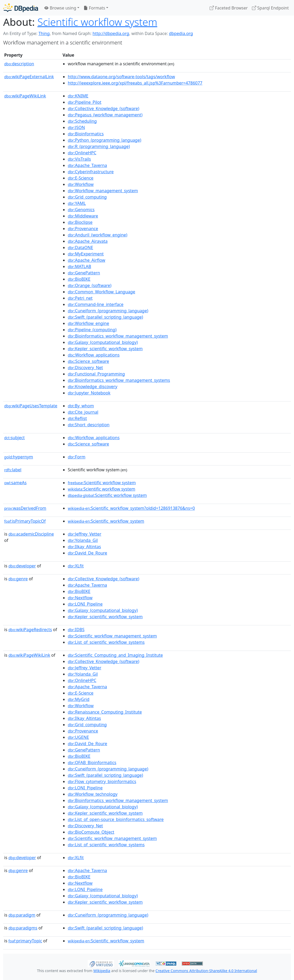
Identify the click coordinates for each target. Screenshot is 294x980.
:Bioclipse (80, 222)
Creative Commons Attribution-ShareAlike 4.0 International (206, 971)
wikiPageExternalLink (29, 77)
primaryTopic (25, 941)
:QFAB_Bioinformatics (92, 763)
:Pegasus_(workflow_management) (105, 115)
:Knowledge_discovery (93, 387)
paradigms (23, 928)
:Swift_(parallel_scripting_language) (105, 317)
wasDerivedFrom (25, 508)
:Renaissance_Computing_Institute (105, 712)
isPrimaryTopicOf (25, 521)
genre (18, 579)
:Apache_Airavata (88, 241)
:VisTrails (79, 159)
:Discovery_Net (85, 368)
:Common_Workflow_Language (102, 292)
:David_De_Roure (87, 553)
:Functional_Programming (96, 374)
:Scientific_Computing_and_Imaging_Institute (115, 655)
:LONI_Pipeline (85, 604)
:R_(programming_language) (99, 146)
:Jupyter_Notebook (89, 393)
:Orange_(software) (90, 285)
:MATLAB (79, 266)
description (19, 64)
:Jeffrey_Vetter (84, 534)
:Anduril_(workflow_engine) (98, 235)
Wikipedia (102, 971)
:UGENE (78, 737)
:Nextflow (80, 598)
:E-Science (81, 178)
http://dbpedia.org (111, 33)
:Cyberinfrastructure (91, 172)
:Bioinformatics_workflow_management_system (118, 336)
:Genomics (81, 210)
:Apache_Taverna (87, 165)
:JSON (76, 127)
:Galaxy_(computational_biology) (103, 342)
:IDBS (76, 630)
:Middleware (83, 216)
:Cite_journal (83, 412)
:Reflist (77, 418)
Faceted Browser (229, 8)
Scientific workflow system (97, 22)
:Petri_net (80, 298)
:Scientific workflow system (102, 483)
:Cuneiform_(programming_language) (108, 311)
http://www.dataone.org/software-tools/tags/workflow (121, 77)
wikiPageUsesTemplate (31, 406)
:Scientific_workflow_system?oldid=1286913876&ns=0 (131, 508)
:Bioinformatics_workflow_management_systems (119, 380)
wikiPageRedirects (30, 630)
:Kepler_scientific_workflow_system (105, 349)
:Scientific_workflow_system (106, 521)
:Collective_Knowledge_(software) (104, 108)
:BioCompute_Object (91, 832)
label (13, 470)
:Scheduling (82, 121)
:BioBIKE (79, 279)
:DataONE (80, 248)
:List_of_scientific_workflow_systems (106, 642)
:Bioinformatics (86, 134)
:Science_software (88, 361)
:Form (77, 457)
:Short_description (89, 425)
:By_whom (81, 406)
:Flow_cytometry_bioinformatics (102, 781)
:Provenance (83, 229)
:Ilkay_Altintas (84, 547)
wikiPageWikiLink (25, 96)
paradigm (22, 915)
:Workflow (81, 184)
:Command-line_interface (96, 304)
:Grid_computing (87, 197)
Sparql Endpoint (270, 8)
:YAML (77, 203)
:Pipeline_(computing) (92, 330)
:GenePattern (84, 273)
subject (14, 438)
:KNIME (78, 96)
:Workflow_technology (93, 794)
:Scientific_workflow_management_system (112, 636)
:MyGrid (79, 699)
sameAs (15, 483)
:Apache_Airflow (87, 260)
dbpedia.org (181, 33)
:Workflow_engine (88, 323)
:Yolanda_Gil (83, 540)
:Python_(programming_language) (104, 140)
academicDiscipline (31, 534)
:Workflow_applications (94, 355)
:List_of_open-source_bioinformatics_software (116, 819)
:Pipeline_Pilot (85, 102)
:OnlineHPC (82, 153)
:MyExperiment (86, 254)
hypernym (19, 457)
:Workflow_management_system (103, 191)
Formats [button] (94, 8)
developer (22, 566)
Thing (44, 33)
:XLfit (76, 566)
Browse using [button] (60, 8)
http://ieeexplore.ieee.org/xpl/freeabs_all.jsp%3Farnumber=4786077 (135, 83)
